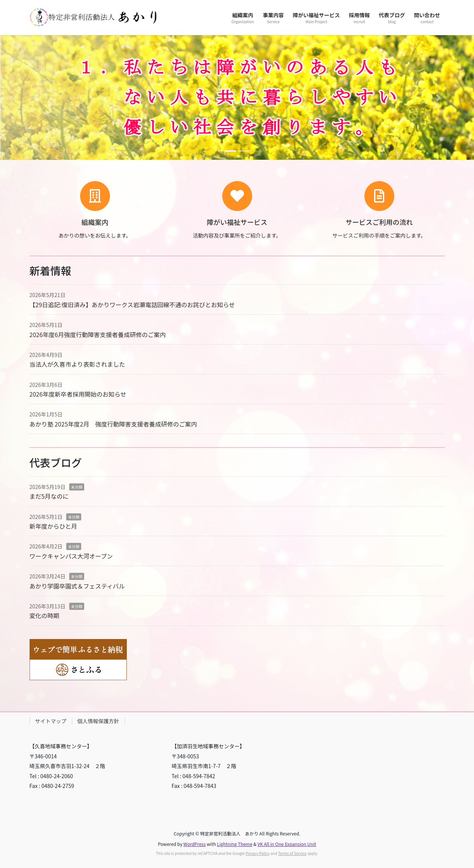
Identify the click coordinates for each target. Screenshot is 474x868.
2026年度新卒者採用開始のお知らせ (78, 394)
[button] (36, 97)
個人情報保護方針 (98, 721)
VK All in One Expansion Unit (287, 844)
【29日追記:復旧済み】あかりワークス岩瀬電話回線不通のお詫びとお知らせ (132, 305)
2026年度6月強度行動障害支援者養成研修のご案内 (98, 334)
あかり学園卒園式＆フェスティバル (77, 586)
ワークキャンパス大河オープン (71, 556)
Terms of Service (292, 853)
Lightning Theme (235, 844)
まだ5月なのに (49, 496)
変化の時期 (45, 615)
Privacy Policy (258, 853)
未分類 (77, 487)
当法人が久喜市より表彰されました (77, 364)
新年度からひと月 (53, 526)
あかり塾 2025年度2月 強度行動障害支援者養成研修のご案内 (113, 424)
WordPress (195, 844)
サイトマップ (51, 721)
